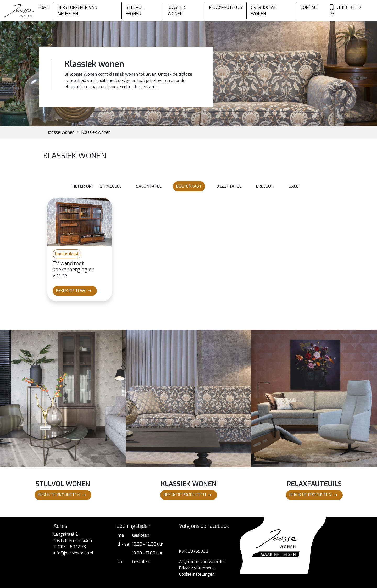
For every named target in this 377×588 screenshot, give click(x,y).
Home (43, 7)
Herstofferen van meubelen (77, 11)
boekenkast (189, 186)
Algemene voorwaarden (202, 562)
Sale (294, 186)
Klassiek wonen (176, 11)
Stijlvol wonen (135, 11)
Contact (310, 7)
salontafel (149, 186)
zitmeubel (111, 186)
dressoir (265, 186)
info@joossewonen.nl (73, 553)
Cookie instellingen (197, 574)
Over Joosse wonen (264, 11)
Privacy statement (197, 568)
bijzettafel (229, 186)
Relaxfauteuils (226, 7)
